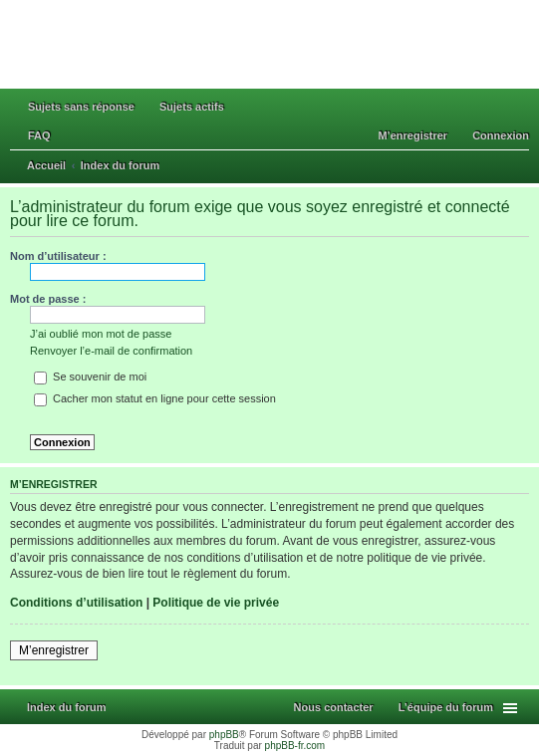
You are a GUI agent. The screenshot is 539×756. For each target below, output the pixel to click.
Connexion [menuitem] (501, 135)
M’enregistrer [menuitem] (412, 135)
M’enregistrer (54, 650)
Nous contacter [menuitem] (334, 707)
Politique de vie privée (216, 603)
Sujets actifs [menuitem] (192, 107)
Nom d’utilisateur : (58, 256)
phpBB (224, 735)
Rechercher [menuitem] (523, 167)
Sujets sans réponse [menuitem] (81, 107)
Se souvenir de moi (90, 377)
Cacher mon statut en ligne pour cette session (155, 398)
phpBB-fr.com (295, 746)
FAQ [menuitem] (39, 135)
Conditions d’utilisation (76, 603)
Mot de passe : (48, 299)
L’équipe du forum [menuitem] (446, 707)
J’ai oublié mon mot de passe (101, 334)
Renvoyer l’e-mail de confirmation (111, 351)
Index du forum (66, 707)
